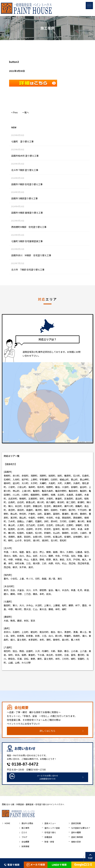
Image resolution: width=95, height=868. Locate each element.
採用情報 (25, 846)
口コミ (24, 832)
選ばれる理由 (27, 823)
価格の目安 (76, 842)
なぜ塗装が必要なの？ (81, 828)
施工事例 (25, 828)
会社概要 (25, 842)
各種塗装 (48, 837)
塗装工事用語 (77, 837)
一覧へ (26, 112)
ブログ (24, 837)
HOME (7, 823)
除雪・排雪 (49, 842)
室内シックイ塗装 (52, 828)
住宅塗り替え (50, 832)
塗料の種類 (76, 832)
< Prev (15, 112)
